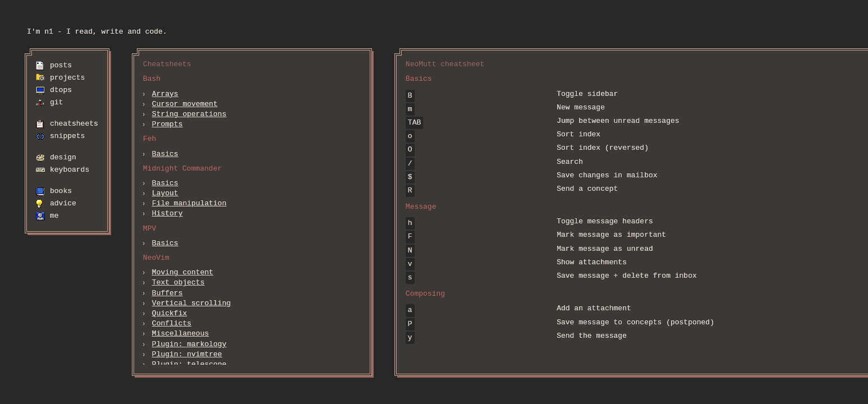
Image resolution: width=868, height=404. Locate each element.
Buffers (167, 293)
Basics (165, 154)
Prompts (167, 125)
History (167, 214)
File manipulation (189, 204)
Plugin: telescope (189, 365)
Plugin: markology (189, 345)
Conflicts (172, 324)
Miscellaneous (180, 334)
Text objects (178, 283)
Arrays (165, 94)
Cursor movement (185, 104)
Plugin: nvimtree (187, 355)
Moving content (183, 273)
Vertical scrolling (191, 304)
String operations (189, 114)
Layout (165, 194)
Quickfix (169, 314)
